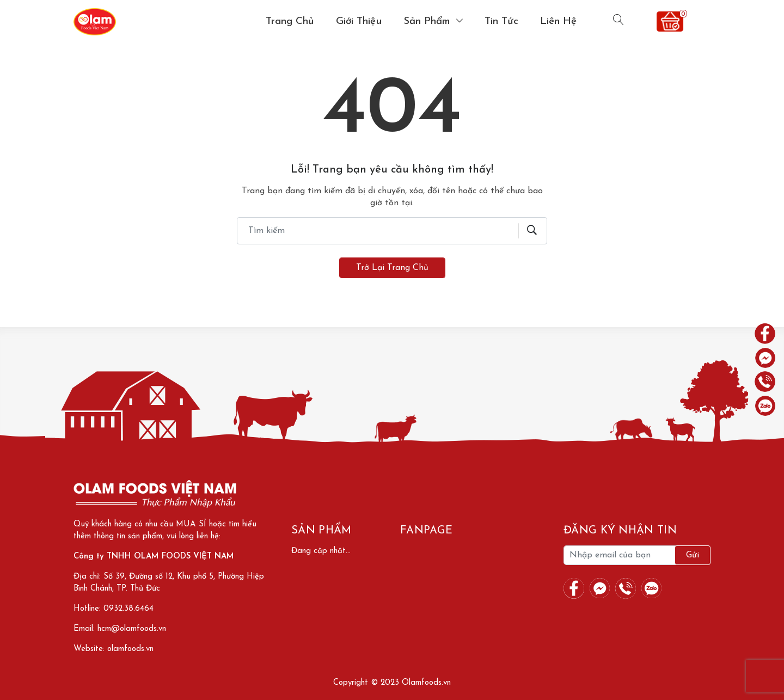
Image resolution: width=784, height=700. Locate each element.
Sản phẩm (428, 22)
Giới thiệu (359, 22)
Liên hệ (558, 22)
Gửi (693, 555)
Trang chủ (290, 22)
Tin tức (501, 22)
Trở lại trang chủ (392, 268)
